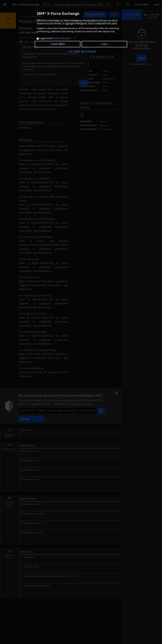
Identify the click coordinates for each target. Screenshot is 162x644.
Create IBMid (58, 44)
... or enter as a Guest (81, 51)
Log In (104, 44)
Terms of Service (61, 38)
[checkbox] (38, 39)
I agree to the (54, 39)
